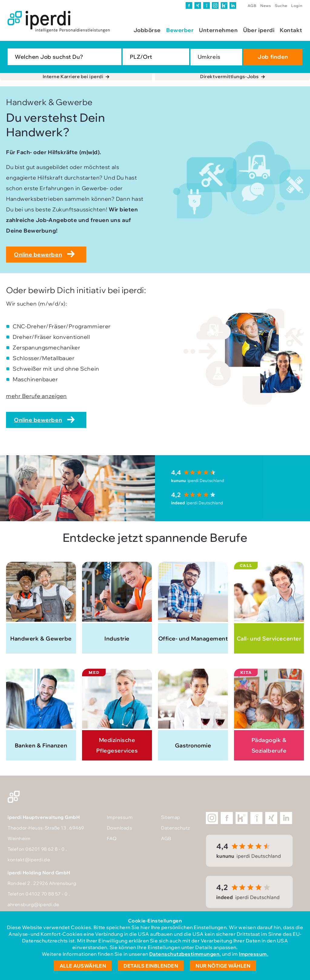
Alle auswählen (83, 966)
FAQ (112, 838)
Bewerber (180, 30)
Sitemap (171, 817)
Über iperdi (259, 30)
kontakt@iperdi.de (29, 860)
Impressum (120, 817)
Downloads (120, 828)
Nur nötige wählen (223, 966)
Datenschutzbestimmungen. (185, 954)
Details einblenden (151, 966)
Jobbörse (147, 30)
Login (297, 6)
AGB (252, 6)
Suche (281, 6)
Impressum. (254, 954)
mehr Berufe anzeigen (36, 396)
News (266, 6)
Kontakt (291, 30)
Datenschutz (176, 828)
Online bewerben (38, 255)
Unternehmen (218, 30)
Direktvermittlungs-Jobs (229, 76)
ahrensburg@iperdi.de (33, 904)
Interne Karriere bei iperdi (73, 76)
